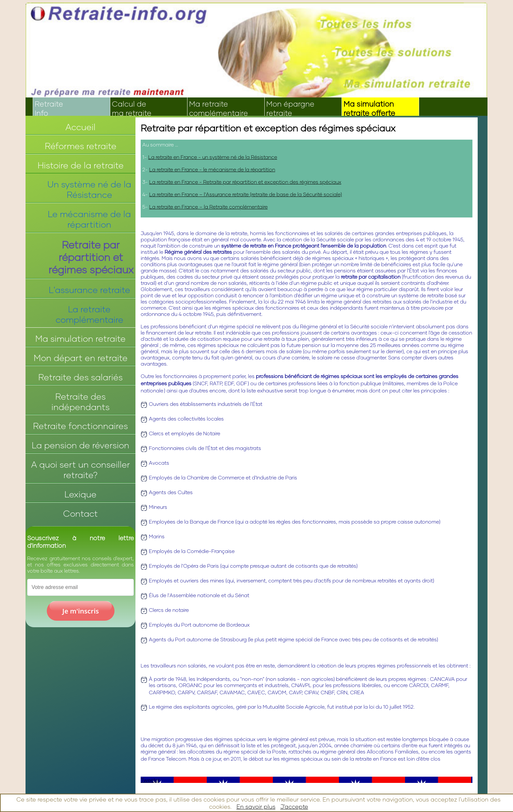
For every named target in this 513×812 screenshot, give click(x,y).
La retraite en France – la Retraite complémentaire (208, 207)
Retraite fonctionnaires (80, 426)
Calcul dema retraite (132, 108)
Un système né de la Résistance (89, 189)
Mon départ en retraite (81, 358)
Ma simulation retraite (80, 338)
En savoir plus (256, 806)
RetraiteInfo (49, 108)
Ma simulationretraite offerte (369, 108)
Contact (80, 513)
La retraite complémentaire (89, 314)
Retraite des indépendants (80, 402)
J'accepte (294, 806)
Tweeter (150, 780)
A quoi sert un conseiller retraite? (80, 470)
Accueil (80, 127)
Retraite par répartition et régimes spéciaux (91, 257)
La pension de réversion (80, 445)
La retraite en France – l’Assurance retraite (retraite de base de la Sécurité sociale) (246, 194)
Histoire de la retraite (81, 165)
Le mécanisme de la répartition (89, 219)
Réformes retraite (81, 146)
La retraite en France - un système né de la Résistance (213, 157)
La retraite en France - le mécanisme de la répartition (212, 169)
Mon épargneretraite (290, 108)
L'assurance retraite (89, 290)
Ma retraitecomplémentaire (219, 108)
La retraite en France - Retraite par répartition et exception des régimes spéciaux (245, 182)
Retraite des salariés (80, 377)
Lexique (80, 494)
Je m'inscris (81, 611)
